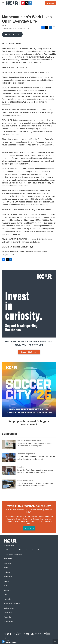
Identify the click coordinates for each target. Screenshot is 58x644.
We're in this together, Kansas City (29, 506)
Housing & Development (25, 480)
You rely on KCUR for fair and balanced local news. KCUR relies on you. (29, 343)
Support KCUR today (29, 352)
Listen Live (8, 563)
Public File (7, 617)
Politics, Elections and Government (29, 440)
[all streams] (55, 641)
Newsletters (8, 577)
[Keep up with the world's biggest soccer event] (29, 389)
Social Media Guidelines (12, 604)
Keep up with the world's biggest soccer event (29, 423)
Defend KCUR (29, 528)
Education (20, 467)
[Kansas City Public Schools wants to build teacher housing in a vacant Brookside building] (9, 471)
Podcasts (7, 572)
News (6, 568)
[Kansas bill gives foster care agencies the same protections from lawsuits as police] (9, 444)
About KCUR (8, 559)
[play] (3, 641)
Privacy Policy (9, 622)
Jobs (6, 595)
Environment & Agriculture (26, 454)
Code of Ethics (9, 608)
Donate (51, 3)
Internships (8, 599)
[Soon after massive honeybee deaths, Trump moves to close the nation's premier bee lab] (9, 457)
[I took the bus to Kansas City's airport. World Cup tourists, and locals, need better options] (9, 484)
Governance (8, 613)
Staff (6, 586)
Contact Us (8, 590)
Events (6, 581)
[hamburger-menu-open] (3, 3)
